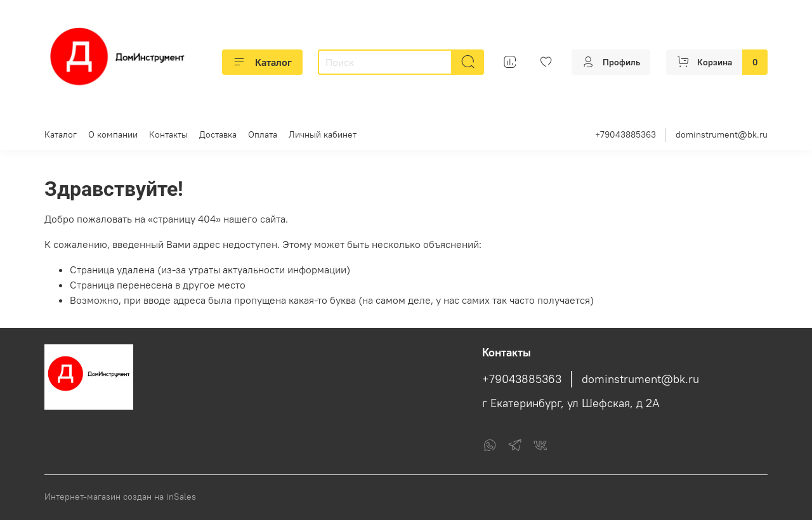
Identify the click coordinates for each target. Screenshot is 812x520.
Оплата (263, 134)
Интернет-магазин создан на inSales (120, 497)
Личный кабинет (323, 134)
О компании (113, 134)
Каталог (262, 62)
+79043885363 (625, 134)
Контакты (168, 134)
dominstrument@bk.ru (722, 134)
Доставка (218, 134)
